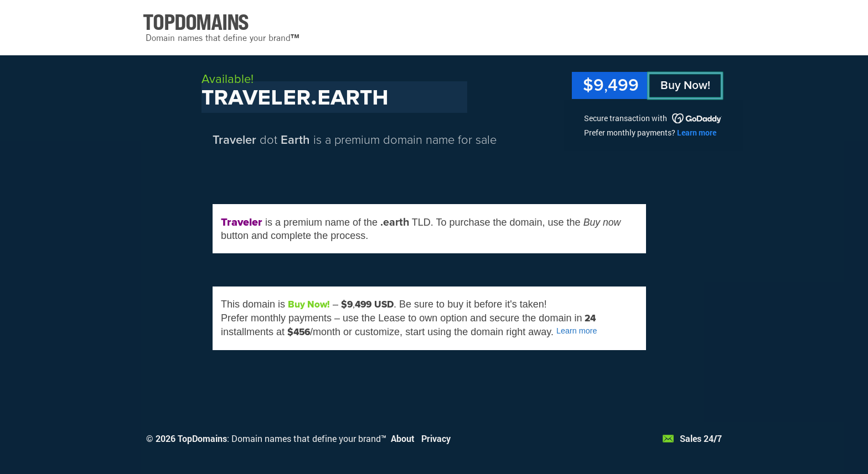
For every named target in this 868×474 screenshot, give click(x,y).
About (403, 438)
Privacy (436, 438)
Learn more (697, 132)
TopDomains (202, 438)
